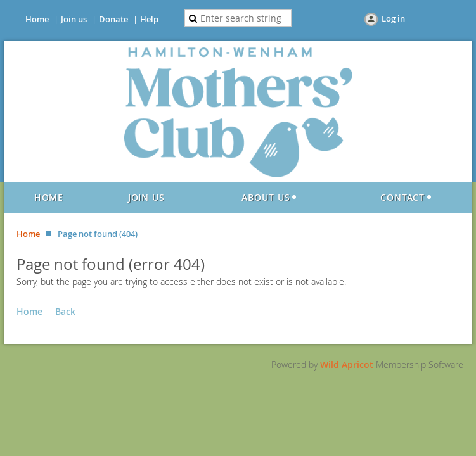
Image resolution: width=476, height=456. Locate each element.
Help (149, 19)
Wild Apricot (347, 364)
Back (65, 311)
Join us (74, 19)
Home (37, 19)
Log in (393, 18)
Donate (113, 19)
